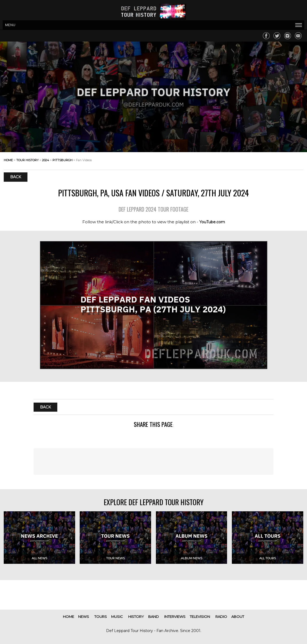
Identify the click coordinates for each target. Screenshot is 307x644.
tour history (27, 160)
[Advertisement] (154, 461)
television (200, 617)
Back (16, 177)
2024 (46, 160)
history (136, 617)
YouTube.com (212, 222)
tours (101, 617)
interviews (175, 617)
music (117, 617)
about (238, 617)
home (8, 160)
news (84, 617)
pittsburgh (62, 160)
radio (221, 617)
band (153, 617)
